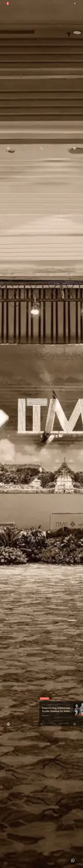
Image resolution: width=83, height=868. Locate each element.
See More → (46, 716)
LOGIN (42, 599)
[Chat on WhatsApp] (73, 860)
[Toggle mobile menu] (75, 3)
